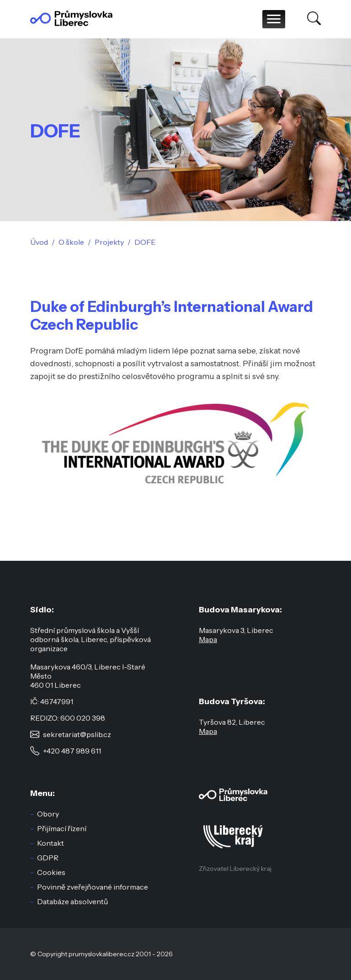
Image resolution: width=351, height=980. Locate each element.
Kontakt (51, 843)
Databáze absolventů (72, 901)
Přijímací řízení (62, 828)
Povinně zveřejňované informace (93, 887)
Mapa (208, 639)
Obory (48, 814)
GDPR (48, 858)
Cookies (51, 872)
